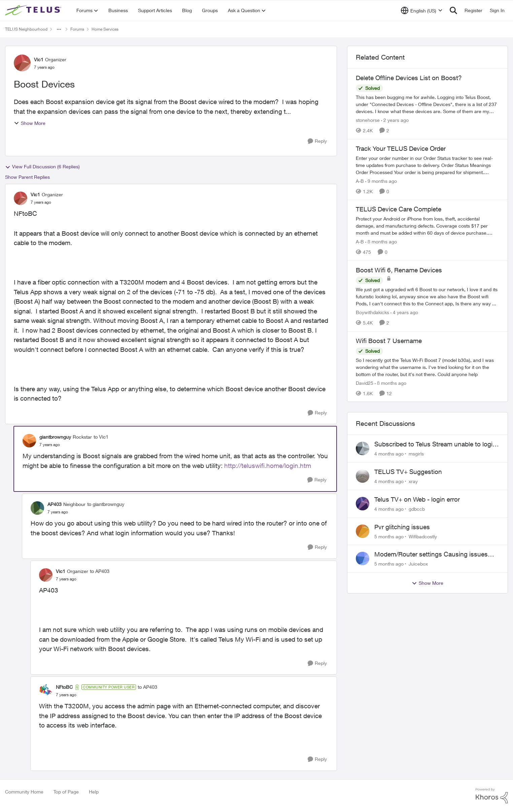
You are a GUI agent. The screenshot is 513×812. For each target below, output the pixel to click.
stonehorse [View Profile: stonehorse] (368, 120)
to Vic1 (101, 437)
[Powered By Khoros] (492, 796)
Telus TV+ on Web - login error (417, 499)
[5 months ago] (389, 536)
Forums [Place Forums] (77, 29)
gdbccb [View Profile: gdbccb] (417, 509)
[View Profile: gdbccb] (363, 504)
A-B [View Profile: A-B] (360, 181)
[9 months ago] (381, 181)
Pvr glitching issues (402, 527)
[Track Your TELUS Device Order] (427, 165)
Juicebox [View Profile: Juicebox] (418, 564)
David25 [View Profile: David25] (365, 383)
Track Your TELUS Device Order (401, 148)
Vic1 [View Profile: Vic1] (39, 59)
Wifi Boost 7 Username (389, 341)
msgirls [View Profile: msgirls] (416, 454)
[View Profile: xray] (363, 476)
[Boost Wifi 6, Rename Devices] (427, 296)
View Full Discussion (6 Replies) (42, 167)
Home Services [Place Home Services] (105, 29)
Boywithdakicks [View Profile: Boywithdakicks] (372, 312)
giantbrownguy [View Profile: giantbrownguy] (55, 437)
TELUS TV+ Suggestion (408, 472)
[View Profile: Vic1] (22, 63)
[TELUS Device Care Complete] (427, 226)
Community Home (24, 792)
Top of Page (66, 792)
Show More (30, 123)
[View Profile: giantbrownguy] (29, 441)
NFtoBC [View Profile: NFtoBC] (64, 687)
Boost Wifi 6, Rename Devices (399, 270)
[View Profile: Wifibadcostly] (363, 531)
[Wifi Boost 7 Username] (427, 367)
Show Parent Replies (27, 177)
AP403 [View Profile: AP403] (55, 504)
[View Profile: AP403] (37, 508)
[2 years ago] (395, 120)
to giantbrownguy (106, 504)
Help (94, 792)
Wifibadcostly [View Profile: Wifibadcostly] (423, 536)
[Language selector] (422, 10)
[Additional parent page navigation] (59, 29)
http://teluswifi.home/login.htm (268, 466)
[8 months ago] (381, 242)
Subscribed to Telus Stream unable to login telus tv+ (435, 444)
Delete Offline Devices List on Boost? (409, 78)
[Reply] (317, 141)
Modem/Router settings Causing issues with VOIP (431, 554)
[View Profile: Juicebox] (363, 559)
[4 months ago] (389, 454)
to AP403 (100, 571)
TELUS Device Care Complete (399, 209)
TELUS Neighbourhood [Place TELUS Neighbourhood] (26, 29)
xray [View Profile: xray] (413, 481)
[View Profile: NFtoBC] (46, 691)
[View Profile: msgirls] (363, 448)
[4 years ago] (404, 312)
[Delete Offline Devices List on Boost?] (427, 104)
